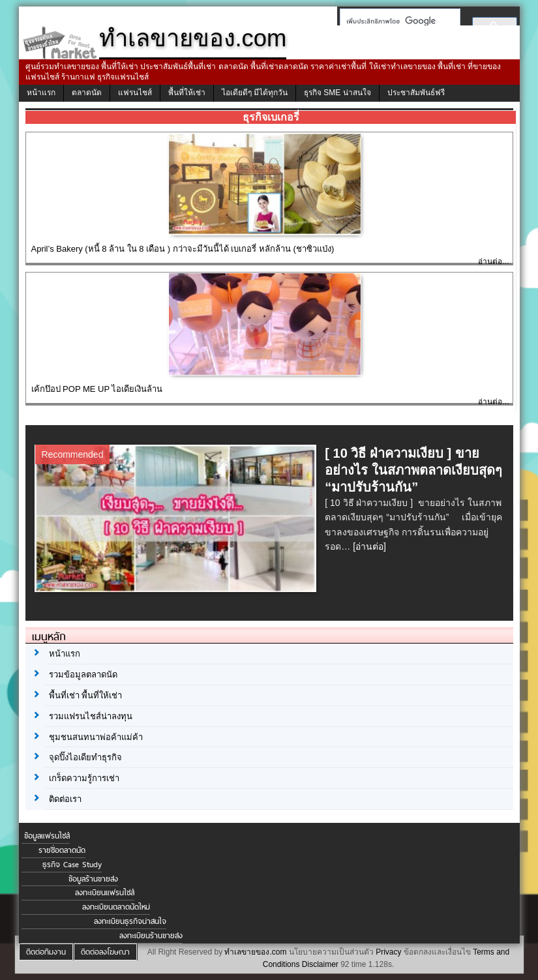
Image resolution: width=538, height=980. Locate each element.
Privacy (388, 952)
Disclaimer (320, 964)
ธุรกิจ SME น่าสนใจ (337, 93)
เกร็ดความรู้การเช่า (84, 778)
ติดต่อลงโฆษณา (105, 952)
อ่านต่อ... (493, 261)
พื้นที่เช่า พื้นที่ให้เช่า (86, 695)
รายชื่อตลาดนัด (62, 850)
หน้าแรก (41, 93)
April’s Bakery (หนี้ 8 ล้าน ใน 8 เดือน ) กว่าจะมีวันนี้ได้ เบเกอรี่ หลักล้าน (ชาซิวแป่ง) (183, 249)
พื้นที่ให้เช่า (187, 93)
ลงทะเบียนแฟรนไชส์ (105, 893)
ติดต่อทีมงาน (46, 952)
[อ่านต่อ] (369, 546)
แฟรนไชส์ (135, 93)
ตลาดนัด (87, 93)
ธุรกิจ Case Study (72, 865)
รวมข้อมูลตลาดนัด (83, 675)
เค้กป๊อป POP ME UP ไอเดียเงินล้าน (97, 389)
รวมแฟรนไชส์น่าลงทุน (91, 716)
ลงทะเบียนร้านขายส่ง (151, 936)
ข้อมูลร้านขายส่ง (93, 879)
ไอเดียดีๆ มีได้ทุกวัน (255, 93)
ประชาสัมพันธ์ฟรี (416, 93)
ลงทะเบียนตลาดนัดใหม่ (116, 907)
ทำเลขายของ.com (255, 952)
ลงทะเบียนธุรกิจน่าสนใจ (130, 921)
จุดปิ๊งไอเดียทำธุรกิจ (85, 757)
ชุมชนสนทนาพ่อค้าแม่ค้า (96, 737)
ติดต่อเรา (65, 799)
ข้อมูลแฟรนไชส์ (47, 836)
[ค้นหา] (396, 21)
